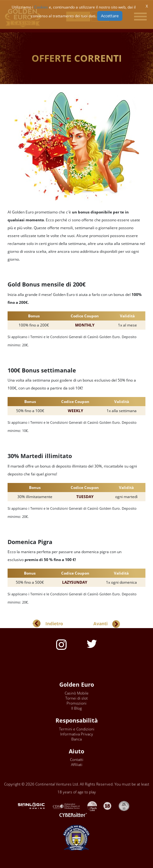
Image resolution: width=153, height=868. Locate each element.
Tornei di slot (76, 698)
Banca (76, 739)
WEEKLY (75, 411)
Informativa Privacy (77, 734)
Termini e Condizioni (77, 729)
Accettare (110, 16)
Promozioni (76, 703)
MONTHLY (85, 325)
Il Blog (76, 708)
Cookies (41, 7)
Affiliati (77, 765)
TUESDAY (85, 497)
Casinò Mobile (77, 693)
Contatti (77, 760)
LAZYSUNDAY (75, 582)
